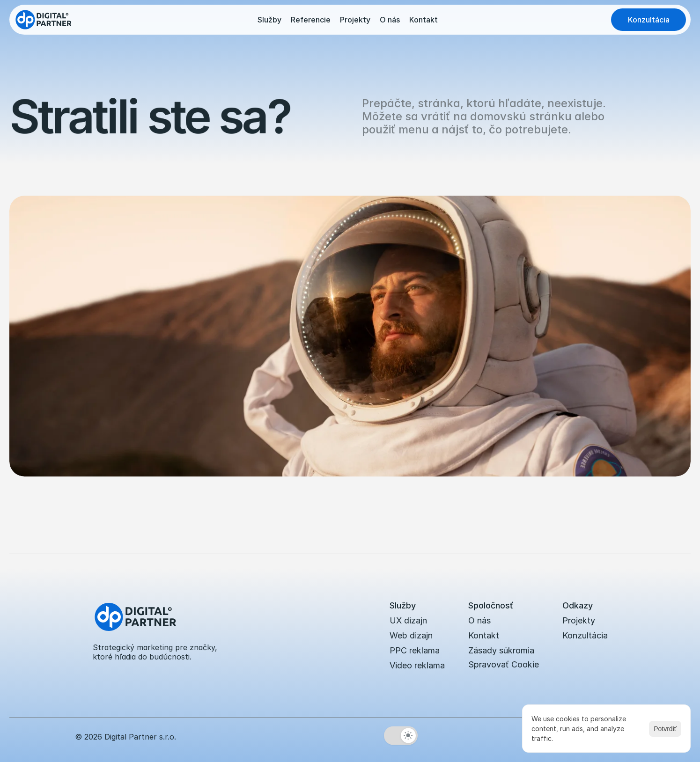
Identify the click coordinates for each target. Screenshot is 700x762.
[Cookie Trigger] (504, 665)
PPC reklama (415, 650)
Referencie (311, 20)
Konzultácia (585, 635)
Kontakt (424, 20)
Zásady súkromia (501, 650)
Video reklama (417, 665)
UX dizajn (408, 620)
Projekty (355, 20)
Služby (269, 20)
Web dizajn (411, 635)
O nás (390, 20)
